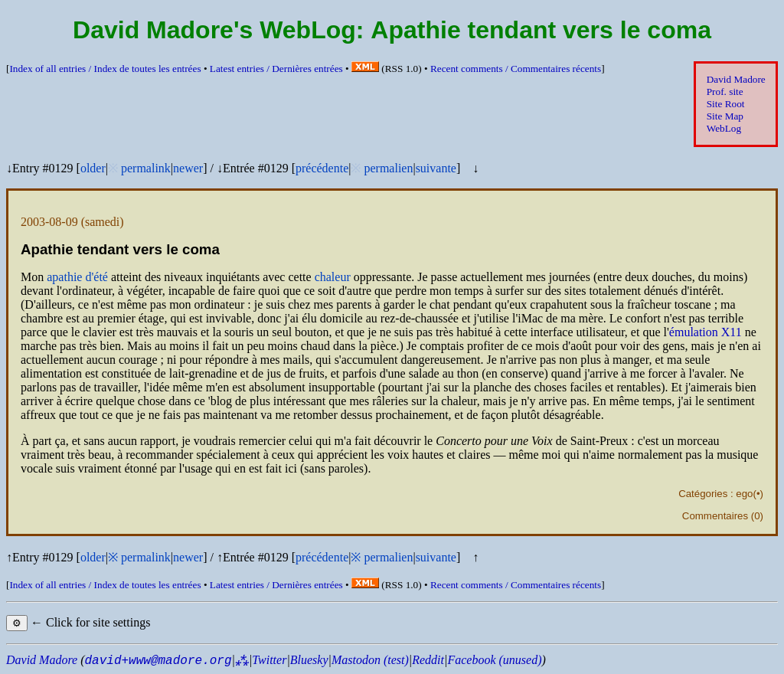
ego (744, 494)
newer (188, 168)
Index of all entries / (105, 69)
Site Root (726, 104)
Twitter (269, 660)
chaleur (333, 277)
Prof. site (725, 92)
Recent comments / (516, 69)
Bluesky (309, 660)
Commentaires (715, 516)
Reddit (428, 660)
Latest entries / (276, 69)
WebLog (724, 128)
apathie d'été (77, 277)
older (93, 168)
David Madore (736, 79)
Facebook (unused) (494, 660)
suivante (436, 168)
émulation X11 (706, 332)
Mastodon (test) (370, 660)
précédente (322, 168)
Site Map (725, 116)
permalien (388, 168)
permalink (146, 168)
